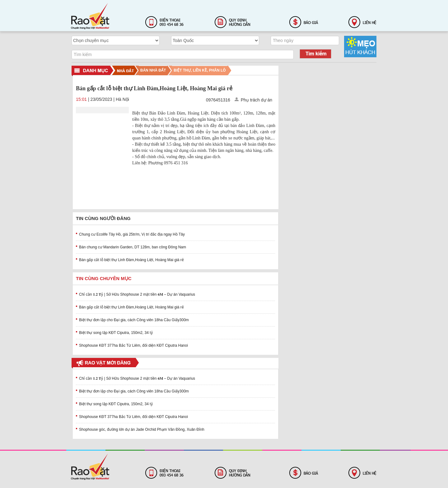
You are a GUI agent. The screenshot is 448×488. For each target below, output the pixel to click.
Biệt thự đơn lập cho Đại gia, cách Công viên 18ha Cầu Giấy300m (134, 320)
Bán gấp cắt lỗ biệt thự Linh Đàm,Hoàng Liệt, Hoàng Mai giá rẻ (131, 260)
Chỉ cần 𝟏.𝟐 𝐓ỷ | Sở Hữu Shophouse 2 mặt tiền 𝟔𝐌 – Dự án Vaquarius (137, 294)
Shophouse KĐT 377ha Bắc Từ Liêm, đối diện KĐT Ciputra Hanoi (133, 345)
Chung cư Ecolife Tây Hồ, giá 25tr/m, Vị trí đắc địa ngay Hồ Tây (132, 234)
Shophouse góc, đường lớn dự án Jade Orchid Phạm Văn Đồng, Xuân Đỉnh (142, 429)
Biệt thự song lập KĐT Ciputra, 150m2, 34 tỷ (116, 333)
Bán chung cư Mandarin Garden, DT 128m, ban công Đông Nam (133, 247)
